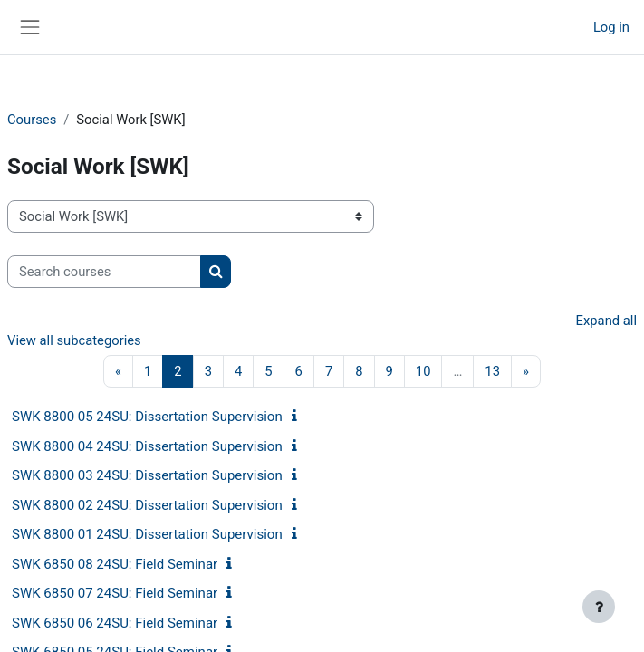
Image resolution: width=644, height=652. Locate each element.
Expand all (606, 321)
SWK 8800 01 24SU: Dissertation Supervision (147, 534)
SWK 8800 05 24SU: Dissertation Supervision (147, 417)
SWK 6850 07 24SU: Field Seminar (115, 593)
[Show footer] (599, 607)
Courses (32, 120)
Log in (611, 27)
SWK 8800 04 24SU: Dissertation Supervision (147, 446)
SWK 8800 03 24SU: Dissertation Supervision (147, 475)
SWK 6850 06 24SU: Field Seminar (115, 623)
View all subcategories (74, 340)
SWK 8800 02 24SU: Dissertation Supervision (147, 505)
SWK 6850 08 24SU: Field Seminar (115, 564)
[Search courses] (104, 272)
